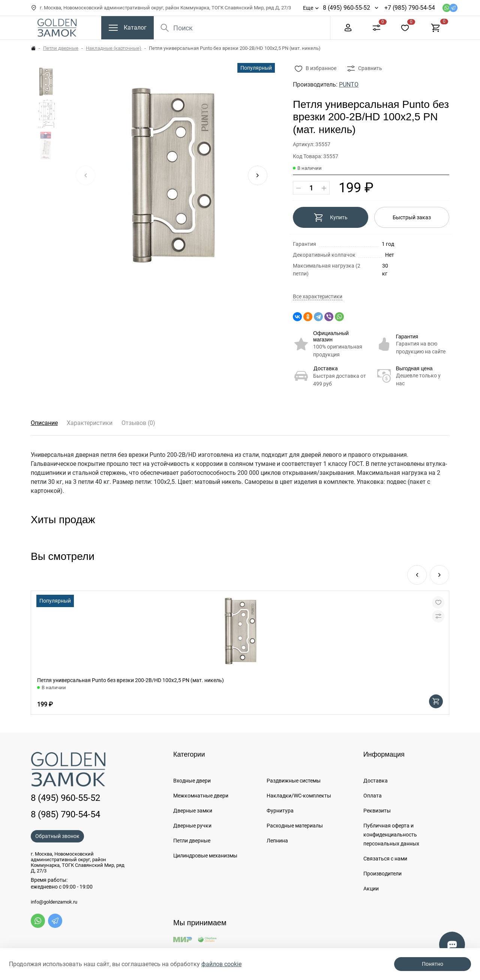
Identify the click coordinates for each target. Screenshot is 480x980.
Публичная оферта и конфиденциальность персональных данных (391, 835)
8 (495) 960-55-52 (346, 8)
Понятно (433, 964)
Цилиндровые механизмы (205, 856)
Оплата (373, 796)
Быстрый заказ (412, 217)
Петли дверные (61, 48)
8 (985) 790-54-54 (65, 814)
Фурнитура (280, 811)
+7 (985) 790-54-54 (410, 8)
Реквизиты (377, 811)
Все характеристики (318, 297)
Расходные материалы (295, 826)
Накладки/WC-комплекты (299, 796)
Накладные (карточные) (114, 48)
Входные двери (192, 781)
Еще (308, 8)
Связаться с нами (385, 859)
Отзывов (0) (138, 423)
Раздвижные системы (294, 781)
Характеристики (90, 423)
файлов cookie (221, 964)
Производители (382, 874)
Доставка (326, 368)
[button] (258, 175)
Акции (371, 889)
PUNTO (349, 85)
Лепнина (277, 841)
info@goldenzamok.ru (54, 902)
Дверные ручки (192, 826)
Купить (331, 217)
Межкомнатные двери (201, 796)
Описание (44, 423)
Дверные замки (193, 811)
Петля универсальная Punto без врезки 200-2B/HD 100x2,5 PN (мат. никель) (130, 680)
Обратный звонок (57, 836)
